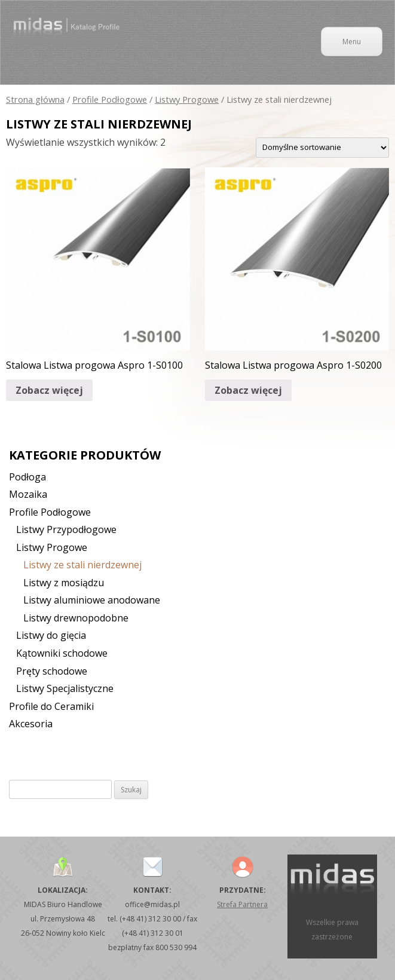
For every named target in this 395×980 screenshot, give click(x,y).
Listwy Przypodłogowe (66, 529)
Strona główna (35, 99)
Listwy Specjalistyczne (65, 688)
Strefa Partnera (242, 904)
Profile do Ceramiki (51, 706)
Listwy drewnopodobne (76, 618)
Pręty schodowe (52, 671)
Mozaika (28, 494)
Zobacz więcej (49, 390)
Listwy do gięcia (51, 635)
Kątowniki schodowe (62, 653)
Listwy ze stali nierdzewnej (82, 565)
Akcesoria (31, 724)
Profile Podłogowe (110, 99)
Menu (352, 42)
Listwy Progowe (187, 99)
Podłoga (27, 477)
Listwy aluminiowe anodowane (92, 600)
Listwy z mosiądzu (64, 583)
